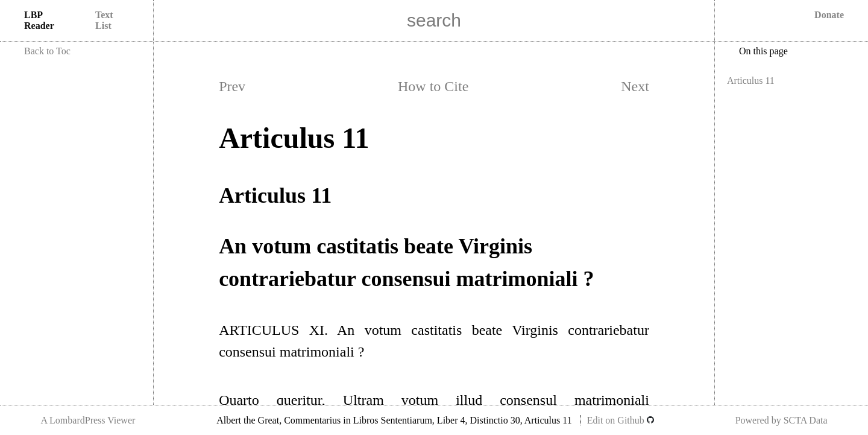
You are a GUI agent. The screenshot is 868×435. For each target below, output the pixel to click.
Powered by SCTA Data (782, 420)
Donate (829, 15)
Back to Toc (47, 51)
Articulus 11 (751, 81)
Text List (104, 20)
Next (635, 86)
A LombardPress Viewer (88, 420)
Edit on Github (621, 420)
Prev (232, 86)
